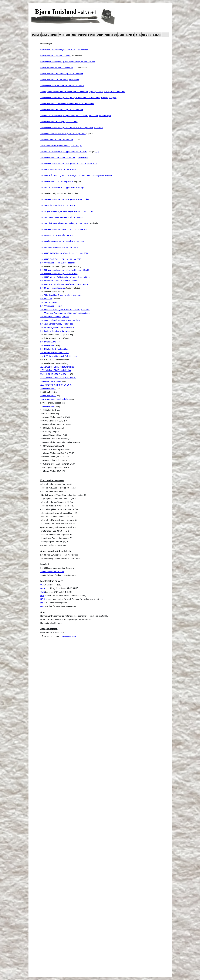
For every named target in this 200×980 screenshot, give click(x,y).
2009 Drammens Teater (51, 381)
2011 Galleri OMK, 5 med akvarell (58, 378)
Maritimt (82, 35)
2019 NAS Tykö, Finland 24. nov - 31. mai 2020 (61, 259)
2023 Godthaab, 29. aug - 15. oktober (57, 140)
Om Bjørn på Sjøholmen (114, 92)
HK (42, 603)
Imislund (36, 35)
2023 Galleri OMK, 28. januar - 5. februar (58, 157)
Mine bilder (83, 157)
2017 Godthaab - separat (51, 306)
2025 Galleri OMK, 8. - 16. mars (54, 80)
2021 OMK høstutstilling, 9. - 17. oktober (58, 205)
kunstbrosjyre (105, 116)
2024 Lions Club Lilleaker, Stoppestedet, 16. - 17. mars (64, 116)
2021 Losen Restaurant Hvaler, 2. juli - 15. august (62, 217)
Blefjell (91, 35)
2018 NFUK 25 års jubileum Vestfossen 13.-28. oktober (65, 284)
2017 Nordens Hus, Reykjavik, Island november (61, 295)
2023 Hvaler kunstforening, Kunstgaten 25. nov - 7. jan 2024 (67, 128)
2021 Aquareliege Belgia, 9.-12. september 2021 (62, 211)
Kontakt (130, 35)
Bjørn (138, 35)
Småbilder (93, 116)
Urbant (100, 35)
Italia (74, 35)
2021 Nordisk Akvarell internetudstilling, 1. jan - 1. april (64, 223)
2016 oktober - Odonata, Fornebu (55, 317)
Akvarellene (83, 50)
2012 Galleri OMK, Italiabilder (56, 370)
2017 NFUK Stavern (49, 302)
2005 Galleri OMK (48, 388)
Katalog (108, 175)
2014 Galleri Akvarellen (51, 342)
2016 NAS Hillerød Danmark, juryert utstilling (60, 320)
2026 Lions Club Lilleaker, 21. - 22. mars (58, 50)
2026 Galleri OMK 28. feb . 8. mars (55, 56)
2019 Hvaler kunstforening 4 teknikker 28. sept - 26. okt (65, 270)
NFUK (43, 588)
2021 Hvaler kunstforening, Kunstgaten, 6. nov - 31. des (65, 199)
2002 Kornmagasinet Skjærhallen (55, 399)
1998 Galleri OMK (48, 406)
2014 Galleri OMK (48, 345)
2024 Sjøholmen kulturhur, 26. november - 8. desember (64, 92)
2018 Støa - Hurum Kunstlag (53, 288)
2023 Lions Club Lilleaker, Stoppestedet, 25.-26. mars (64, 151)
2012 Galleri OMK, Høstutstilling (57, 367)
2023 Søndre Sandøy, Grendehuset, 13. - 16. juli (61, 146)
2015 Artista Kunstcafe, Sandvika (55, 331)
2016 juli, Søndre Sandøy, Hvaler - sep (57, 324)
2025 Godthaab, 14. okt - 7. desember (57, 68)
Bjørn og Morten (96, 92)
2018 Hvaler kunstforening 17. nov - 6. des (59, 274)
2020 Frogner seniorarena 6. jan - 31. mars (59, 247)
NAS (42, 596)
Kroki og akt (111, 35)
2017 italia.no (46, 299)
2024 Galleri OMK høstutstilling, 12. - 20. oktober (62, 110)
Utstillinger (65, 35)
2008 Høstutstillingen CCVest (56, 385)
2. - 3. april (80, 187)
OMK (43, 585)
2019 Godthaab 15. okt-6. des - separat (58, 263)
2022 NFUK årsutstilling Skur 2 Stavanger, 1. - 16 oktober (65, 175)
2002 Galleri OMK (48, 396)
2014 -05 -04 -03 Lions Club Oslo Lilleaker (59, 356)
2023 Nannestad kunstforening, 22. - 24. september (63, 134)
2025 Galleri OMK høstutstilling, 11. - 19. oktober (62, 74)
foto (85, 211)
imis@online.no (69, 636)
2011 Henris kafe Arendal (54, 374)
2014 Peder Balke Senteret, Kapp (55, 353)
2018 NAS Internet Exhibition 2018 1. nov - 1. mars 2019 (65, 277)
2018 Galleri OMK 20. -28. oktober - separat (59, 281)
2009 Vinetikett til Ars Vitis (52, 572)
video (91, 211)
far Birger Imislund (151, 35)
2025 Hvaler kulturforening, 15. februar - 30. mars (62, 86)
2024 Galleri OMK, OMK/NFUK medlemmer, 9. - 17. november (67, 104)
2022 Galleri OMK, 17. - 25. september (57, 181)
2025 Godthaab (50, 35)
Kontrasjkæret (98, 175)
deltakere (70, 327)
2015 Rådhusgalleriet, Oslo (52, 327)
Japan (121, 35)
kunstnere (98, 128)
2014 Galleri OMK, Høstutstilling (54, 349)
